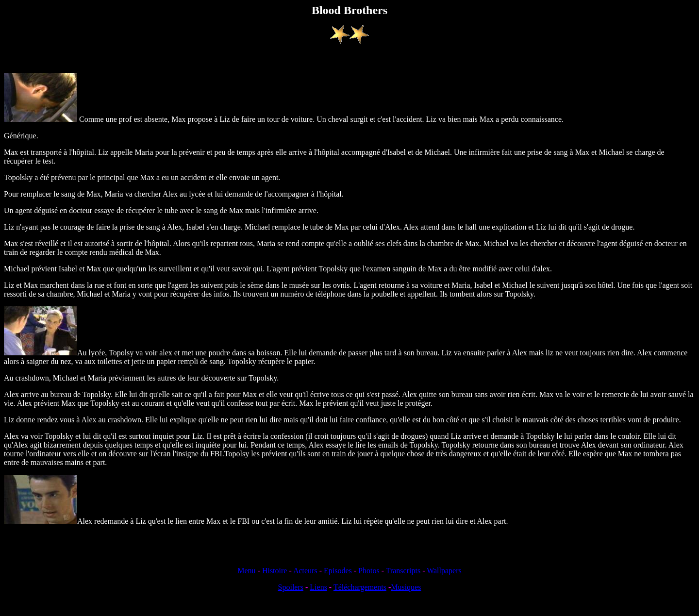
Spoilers (291, 587)
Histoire (275, 571)
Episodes (338, 571)
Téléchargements (360, 587)
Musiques (406, 587)
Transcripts (403, 571)
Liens (318, 587)
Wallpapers (444, 571)
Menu (246, 571)
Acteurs (305, 571)
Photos (369, 571)
